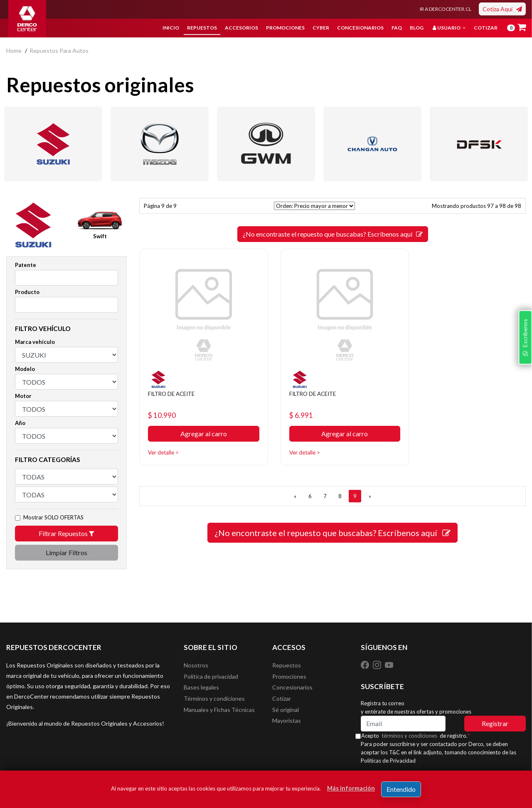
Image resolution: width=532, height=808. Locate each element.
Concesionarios (360, 28)
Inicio (171, 28)
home (14, 51)
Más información (351, 788)
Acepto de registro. (422, 736)
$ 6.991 (295, 407)
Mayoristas (287, 728)
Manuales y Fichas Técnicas (219, 716)
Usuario (449, 28)
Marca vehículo (35, 342)
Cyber (321, 28)
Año (20, 423)
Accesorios (241, 28)
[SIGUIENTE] (370, 488)
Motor (23, 396)
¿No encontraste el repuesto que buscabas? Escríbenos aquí (333, 234)
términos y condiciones (416, 736)
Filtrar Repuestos (66, 533)
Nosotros (196, 666)
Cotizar (486, 28)
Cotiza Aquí (502, 9)
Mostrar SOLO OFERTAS (53, 517)
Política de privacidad (211, 678)
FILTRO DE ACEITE (177, 385)
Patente (26, 265)
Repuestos (202, 28)
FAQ (397, 28)
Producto (27, 292)
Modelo (25, 369)
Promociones (285, 28)
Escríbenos (523, 455)
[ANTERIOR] (295, 488)
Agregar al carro (199, 426)
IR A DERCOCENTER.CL (446, 9)
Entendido (401, 789)
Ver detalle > (166, 444)
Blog (417, 28)
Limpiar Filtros (66, 552)
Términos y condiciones (214, 703)
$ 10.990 (165, 407)
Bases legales (201, 691)
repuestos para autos (59, 51)
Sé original (286, 716)
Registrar (495, 723)
